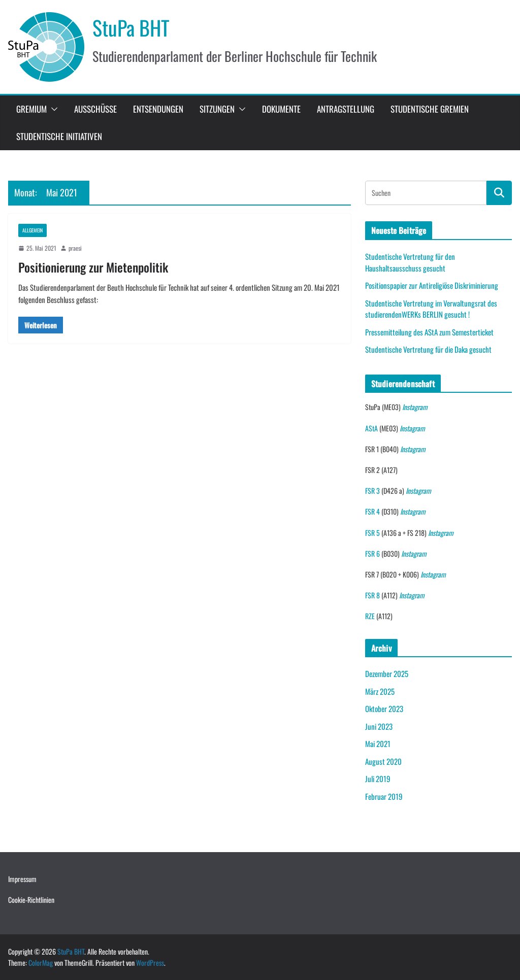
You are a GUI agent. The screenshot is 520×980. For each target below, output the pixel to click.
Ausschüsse (95, 109)
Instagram (415, 407)
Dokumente (281, 109)
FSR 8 (372, 595)
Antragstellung (346, 109)
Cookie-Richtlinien (31, 900)
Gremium (31, 109)
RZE (370, 616)
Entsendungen (158, 109)
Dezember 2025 (387, 673)
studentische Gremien (430, 109)
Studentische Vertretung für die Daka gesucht (428, 349)
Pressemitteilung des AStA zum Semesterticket (429, 332)
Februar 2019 (384, 796)
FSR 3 (372, 491)
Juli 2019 (378, 779)
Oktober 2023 (384, 708)
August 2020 (383, 761)
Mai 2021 (378, 744)
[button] (52, 109)
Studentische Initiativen (59, 136)
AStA (371, 428)
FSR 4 (372, 511)
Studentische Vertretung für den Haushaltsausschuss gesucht (410, 262)
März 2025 (380, 691)
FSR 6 (372, 553)
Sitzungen (217, 109)
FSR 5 (372, 533)
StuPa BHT (131, 27)
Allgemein (32, 230)
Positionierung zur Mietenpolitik (93, 267)
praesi (75, 248)
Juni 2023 (379, 726)
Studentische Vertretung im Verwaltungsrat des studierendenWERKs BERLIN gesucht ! (431, 309)
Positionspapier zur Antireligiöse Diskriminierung (432, 285)
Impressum (22, 879)
